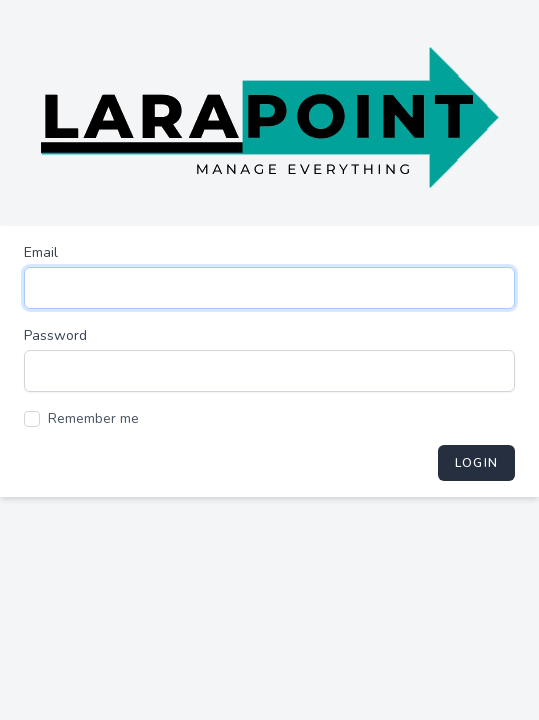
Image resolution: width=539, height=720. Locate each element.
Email (41, 252)
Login (476, 463)
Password (55, 335)
